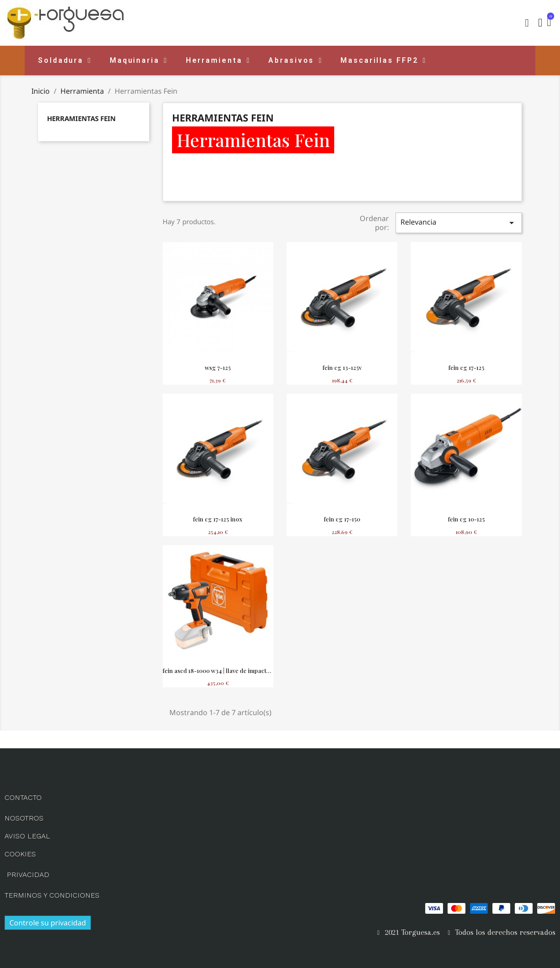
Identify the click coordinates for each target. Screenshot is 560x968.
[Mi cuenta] (540, 23)
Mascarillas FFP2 (383, 61)
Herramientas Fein (81, 118)
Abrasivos (295, 61)
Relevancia (459, 223)
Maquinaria (139, 61)
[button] (527, 23)
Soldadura (65, 61)
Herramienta (218, 61)
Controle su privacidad (48, 923)
